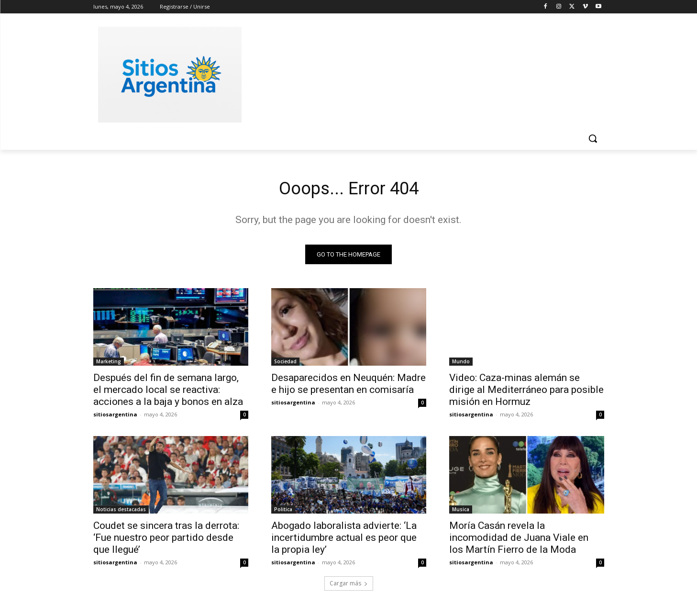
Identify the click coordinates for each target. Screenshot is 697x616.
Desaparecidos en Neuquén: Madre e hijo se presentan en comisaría (348, 386)
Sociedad (285, 364)
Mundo (461, 364)
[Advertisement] (420, 73)
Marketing (109, 364)
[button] (593, 138)
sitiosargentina (115, 417)
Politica (283, 512)
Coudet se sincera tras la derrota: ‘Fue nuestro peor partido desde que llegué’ (166, 540)
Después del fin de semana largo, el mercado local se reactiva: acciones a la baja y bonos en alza (168, 392)
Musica (461, 512)
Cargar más (349, 586)
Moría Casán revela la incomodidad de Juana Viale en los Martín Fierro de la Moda (519, 540)
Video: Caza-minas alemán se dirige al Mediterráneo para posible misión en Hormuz (526, 392)
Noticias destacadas (121, 512)
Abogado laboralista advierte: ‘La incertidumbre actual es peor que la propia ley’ (344, 540)
